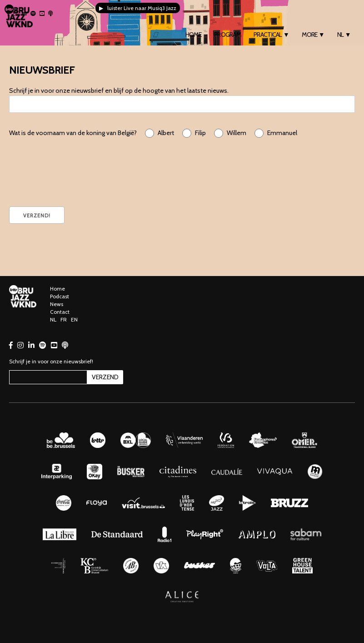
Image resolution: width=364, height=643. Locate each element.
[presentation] (78, 171)
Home (193, 35)
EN (74, 319)
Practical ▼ (271, 35)
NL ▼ (344, 35)
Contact (60, 312)
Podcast (60, 296)
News (57, 304)
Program (227, 35)
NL (53, 319)
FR (64, 319)
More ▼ (313, 35)
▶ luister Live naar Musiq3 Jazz (138, 8)
